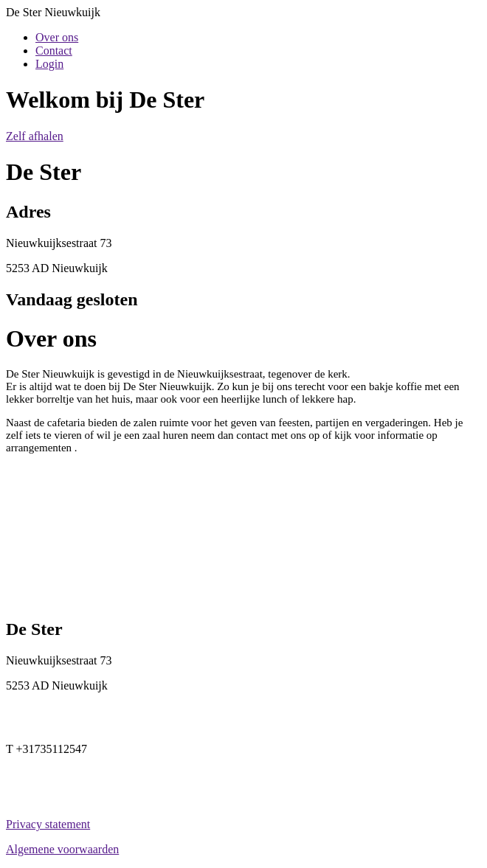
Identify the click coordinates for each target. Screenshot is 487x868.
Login (49, 64)
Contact (54, 51)
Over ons (57, 37)
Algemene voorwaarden (62, 849)
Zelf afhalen (35, 136)
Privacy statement (48, 824)
